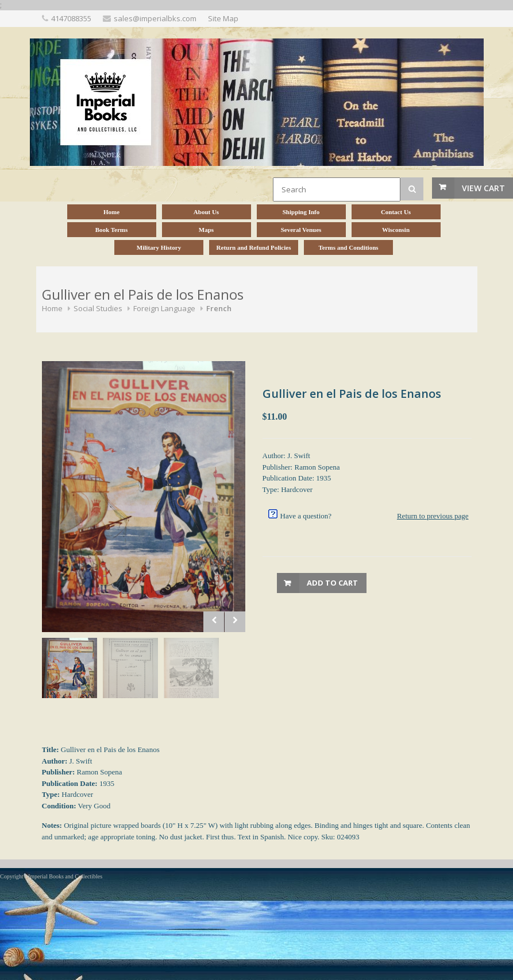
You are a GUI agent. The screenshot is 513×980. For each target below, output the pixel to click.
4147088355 (71, 18)
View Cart (483, 188)
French (219, 308)
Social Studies (98, 308)
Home (52, 308)
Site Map (223, 18)
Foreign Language (164, 308)
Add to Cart (332, 583)
